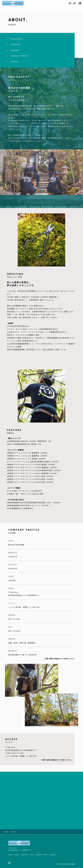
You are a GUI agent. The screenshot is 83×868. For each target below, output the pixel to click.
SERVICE (25, 855)
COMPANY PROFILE (20, 56)
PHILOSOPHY (17, 39)
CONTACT (53, 855)
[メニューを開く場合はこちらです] (80, 3)
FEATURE (15, 50)
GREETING (15, 45)
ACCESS (14, 62)
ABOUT (17, 855)
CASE (32, 855)
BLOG (45, 855)
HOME (11, 855)
